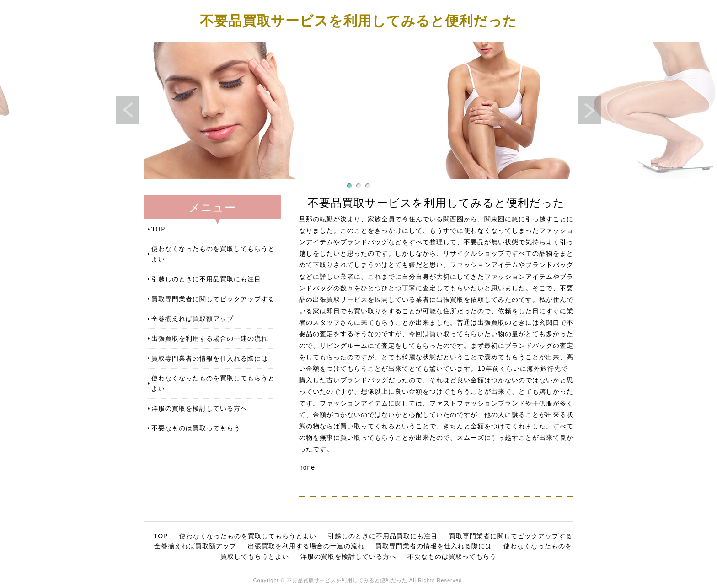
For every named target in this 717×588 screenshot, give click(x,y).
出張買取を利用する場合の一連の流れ (210, 338)
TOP (158, 229)
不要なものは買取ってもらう (196, 428)
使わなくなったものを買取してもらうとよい (213, 254)
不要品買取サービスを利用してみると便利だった (358, 20)
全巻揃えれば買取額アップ (193, 318)
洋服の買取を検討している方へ (199, 408)
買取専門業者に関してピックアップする (213, 299)
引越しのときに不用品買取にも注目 (206, 279)
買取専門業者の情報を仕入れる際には (210, 358)
